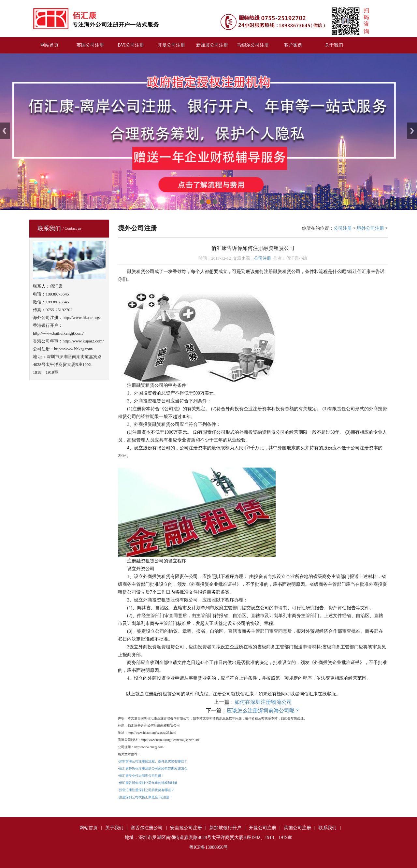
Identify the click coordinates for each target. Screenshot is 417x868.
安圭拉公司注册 (186, 828)
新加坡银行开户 (225, 828)
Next (412, 131)
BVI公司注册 (131, 45)
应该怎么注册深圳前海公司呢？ (263, 710)
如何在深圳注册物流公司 (263, 702)
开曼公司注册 (171, 45)
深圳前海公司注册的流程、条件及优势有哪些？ (153, 761)
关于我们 (334, 45)
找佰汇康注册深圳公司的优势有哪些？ (147, 790)
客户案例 (293, 45)
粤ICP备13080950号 (208, 847)
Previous (5, 131)
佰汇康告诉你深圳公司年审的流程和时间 (148, 783)
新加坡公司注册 (212, 45)
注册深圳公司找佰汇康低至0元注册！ (146, 797)
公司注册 (343, 228)
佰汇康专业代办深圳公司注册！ (142, 776)
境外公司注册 (370, 228)
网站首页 (50, 45)
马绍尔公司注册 (253, 45)
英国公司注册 (90, 45)
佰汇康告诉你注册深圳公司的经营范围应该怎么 (153, 768)
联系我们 (327, 828)
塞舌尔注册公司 (147, 828)
